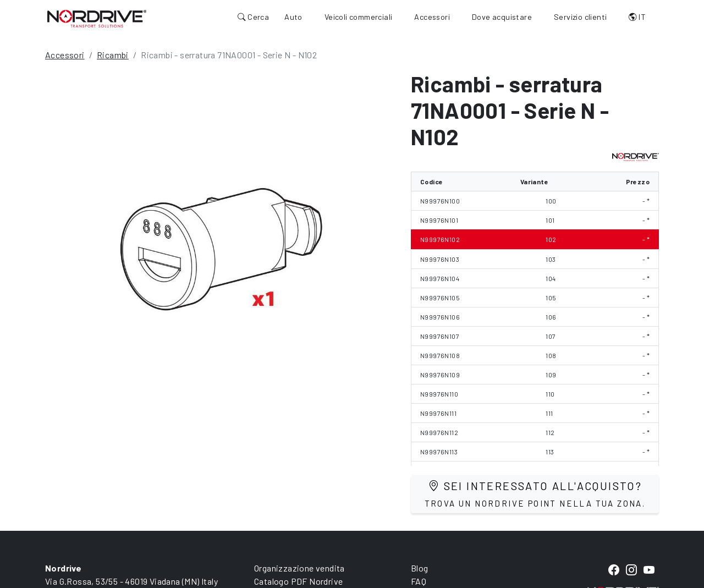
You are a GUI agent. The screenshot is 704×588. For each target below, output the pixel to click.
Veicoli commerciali (359, 17)
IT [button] (637, 17)
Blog (420, 568)
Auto (293, 17)
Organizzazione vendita (299, 568)
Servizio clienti (580, 17)
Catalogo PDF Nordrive (298, 581)
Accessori (432, 17)
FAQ (419, 581)
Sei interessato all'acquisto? (535, 494)
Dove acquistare (502, 17)
